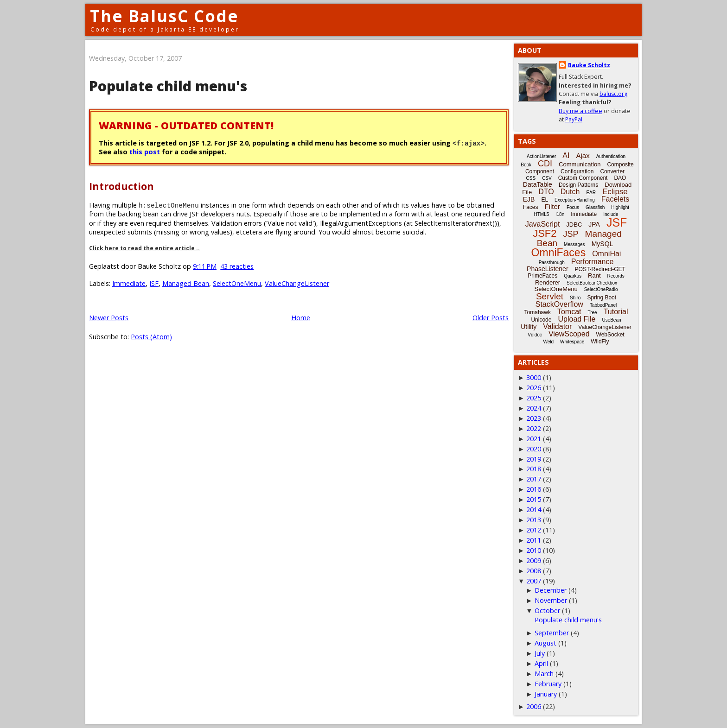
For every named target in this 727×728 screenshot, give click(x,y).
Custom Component (583, 178)
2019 (534, 459)
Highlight (620, 207)
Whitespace (572, 342)
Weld (548, 342)
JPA (594, 224)
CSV (547, 178)
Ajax (583, 155)
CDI (545, 164)
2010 (534, 550)
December (551, 590)
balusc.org (613, 94)
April (541, 663)
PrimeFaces (542, 276)
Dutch (570, 192)
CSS (531, 178)
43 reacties (237, 266)
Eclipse (615, 192)
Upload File (577, 319)
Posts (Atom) (151, 337)
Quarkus (573, 276)
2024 (534, 408)
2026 (534, 388)
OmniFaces (559, 253)
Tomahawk (538, 312)
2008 (534, 571)
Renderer (548, 282)
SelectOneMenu (237, 283)
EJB (529, 199)
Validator (557, 326)
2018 (534, 469)
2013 (534, 520)
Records (616, 276)
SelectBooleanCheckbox (592, 283)
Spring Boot (602, 298)
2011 (534, 540)
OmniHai (606, 254)
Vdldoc (535, 335)
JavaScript (543, 224)
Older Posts (491, 318)
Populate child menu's (168, 86)
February (548, 684)
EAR (591, 193)
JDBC (574, 225)
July (540, 653)
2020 (534, 449)
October (547, 611)
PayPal (574, 119)
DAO (620, 178)
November (551, 600)
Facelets (615, 199)
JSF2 (545, 233)
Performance (593, 262)
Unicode (541, 320)
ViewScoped (569, 334)
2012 (534, 530)
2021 (534, 439)
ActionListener (541, 156)
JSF (154, 283)
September (552, 633)
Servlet (550, 296)
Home (301, 318)
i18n (560, 214)
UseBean (611, 320)
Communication (580, 164)
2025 (534, 398)
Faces (531, 207)
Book (526, 165)
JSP (571, 234)
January (546, 694)
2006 (534, 706)
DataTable (538, 184)
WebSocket (610, 335)
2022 (534, 428)
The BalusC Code (164, 16)
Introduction (121, 186)
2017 (534, 479)
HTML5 (542, 214)
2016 (534, 489)
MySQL (603, 244)
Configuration (577, 171)
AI (566, 155)
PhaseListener (548, 269)
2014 (534, 510)
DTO (546, 192)
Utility (529, 327)
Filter (552, 206)
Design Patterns (578, 185)
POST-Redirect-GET (600, 269)
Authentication (611, 156)
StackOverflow (559, 304)
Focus (573, 207)
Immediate (129, 283)
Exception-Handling (575, 200)
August (545, 643)
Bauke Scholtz (589, 65)
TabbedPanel (603, 305)
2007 (534, 581)
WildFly (600, 342)
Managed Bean (186, 283)
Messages (574, 244)
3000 (534, 377)
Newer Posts (109, 318)
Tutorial (616, 312)
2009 (534, 560)
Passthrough (552, 263)
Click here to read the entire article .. (144, 248)
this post (145, 152)
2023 (534, 418)
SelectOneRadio (601, 289)
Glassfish (595, 207)
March (544, 674)
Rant (594, 275)
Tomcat (569, 312)
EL (545, 200)
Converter (612, 171)
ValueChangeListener (297, 283)
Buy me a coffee (580, 111)
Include (611, 214)
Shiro (575, 298)
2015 (534, 499)
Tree (592, 313)
